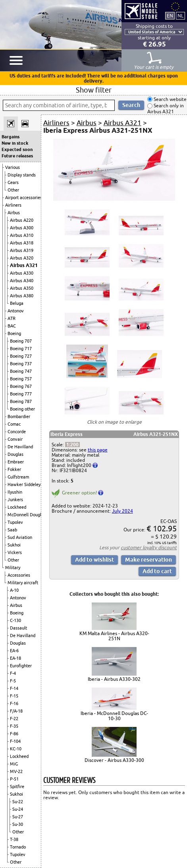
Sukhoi (14, 545)
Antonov (16, 311)
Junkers (15, 500)
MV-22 (16, 771)
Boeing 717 (21, 349)
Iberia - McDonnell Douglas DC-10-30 (114, 716)
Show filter (94, 90)
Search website (170, 99)
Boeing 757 (21, 379)
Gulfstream (18, 477)
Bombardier (19, 417)
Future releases (17, 156)
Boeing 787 (21, 401)
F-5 (13, 681)
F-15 (14, 696)
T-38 (14, 839)
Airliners (13, 205)
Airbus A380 (22, 296)
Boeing (14, 333)
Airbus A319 (22, 250)
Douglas (15, 454)
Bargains (11, 137)
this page (98, 450)
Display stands (22, 175)
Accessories (19, 575)
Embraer (16, 462)
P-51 (14, 779)
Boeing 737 (21, 364)
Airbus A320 (22, 258)
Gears (13, 182)
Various (13, 167)
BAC (12, 326)
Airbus (14, 213)
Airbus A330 (22, 273)
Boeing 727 (21, 356)
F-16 (14, 703)
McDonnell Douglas (27, 515)
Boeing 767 (21, 386)
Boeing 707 (21, 341)
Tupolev (15, 522)
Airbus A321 (24, 265)
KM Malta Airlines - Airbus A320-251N (114, 636)
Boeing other (22, 409)
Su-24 (18, 809)
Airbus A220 (22, 220)
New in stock (15, 143)
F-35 (14, 726)
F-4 (13, 673)
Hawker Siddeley (24, 484)
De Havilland (20, 447)
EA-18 (15, 658)
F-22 (14, 719)
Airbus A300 (22, 228)
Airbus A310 (22, 235)
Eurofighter (21, 666)
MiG (14, 764)
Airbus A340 (22, 281)
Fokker (14, 469)
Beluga (17, 303)
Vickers (15, 552)
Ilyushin (15, 492)
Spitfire (17, 787)
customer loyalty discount (149, 547)
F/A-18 (16, 711)
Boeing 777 (21, 394)
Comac (14, 424)
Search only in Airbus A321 (166, 109)
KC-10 (16, 749)
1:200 (72, 445)
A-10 (14, 590)
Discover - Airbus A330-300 (114, 760)
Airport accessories (24, 198)
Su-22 (18, 802)
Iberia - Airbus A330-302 (114, 679)
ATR (12, 318)
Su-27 (18, 817)
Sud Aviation (20, 537)
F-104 (15, 741)
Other (13, 190)
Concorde (17, 432)
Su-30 (18, 824)
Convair (15, 439)
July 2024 (122, 511)
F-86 (14, 734)
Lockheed (17, 507)
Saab (12, 530)
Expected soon (17, 149)
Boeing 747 (21, 371)
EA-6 (14, 651)
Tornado (18, 847)
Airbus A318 (22, 243)
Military (13, 568)
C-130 (15, 620)
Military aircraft (23, 583)
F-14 (14, 688)
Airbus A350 (22, 288)
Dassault (18, 628)
